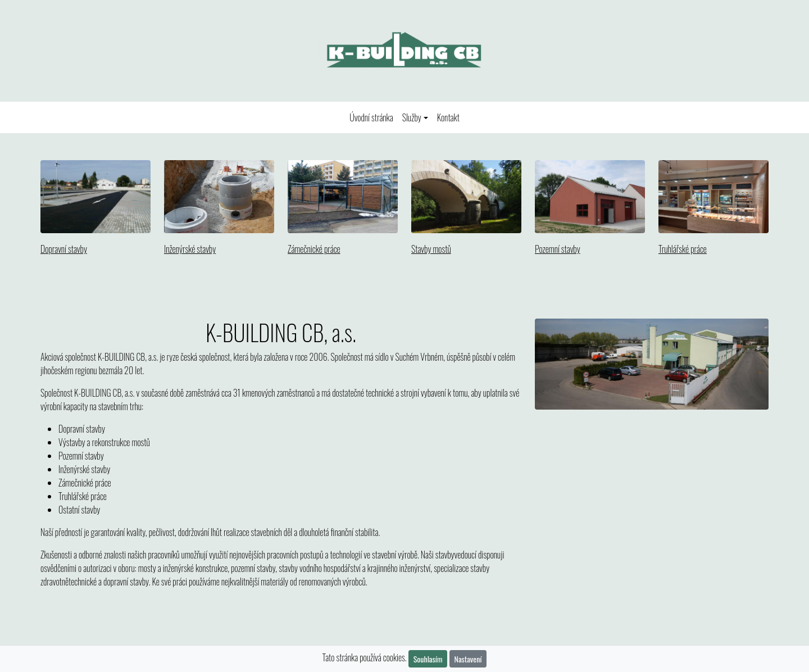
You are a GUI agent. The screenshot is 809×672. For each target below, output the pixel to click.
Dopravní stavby (64, 249)
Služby (412, 117)
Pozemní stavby (558, 249)
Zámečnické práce (314, 249)
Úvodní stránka (374, 117)
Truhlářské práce (683, 249)
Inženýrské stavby (190, 249)
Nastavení (468, 659)
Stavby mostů (431, 249)
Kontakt (448, 117)
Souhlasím (428, 659)
